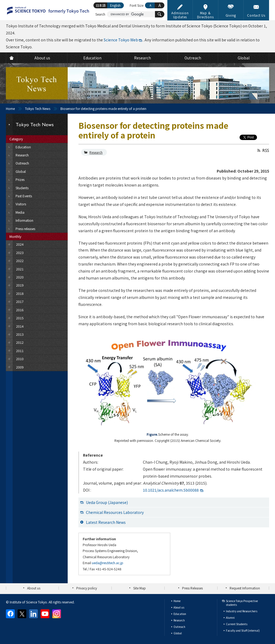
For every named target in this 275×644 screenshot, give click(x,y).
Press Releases (192, 588)
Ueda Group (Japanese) (107, 502)
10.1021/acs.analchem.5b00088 (171, 490)
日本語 (101, 5)
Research (96, 152)
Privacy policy (87, 588)
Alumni (230, 618)
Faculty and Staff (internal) (243, 630)
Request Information (245, 588)
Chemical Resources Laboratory (115, 512)
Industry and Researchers (242, 611)
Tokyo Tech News (38, 108)
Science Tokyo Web (121, 40)
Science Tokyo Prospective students (242, 603)
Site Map (140, 588)
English (115, 5)
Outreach (179, 627)
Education (180, 614)
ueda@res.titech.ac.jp (108, 563)
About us (34, 588)
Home (10, 108)
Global (178, 633)
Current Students (237, 624)
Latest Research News (106, 522)
